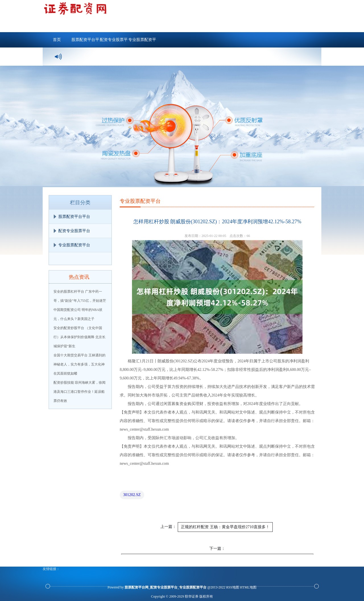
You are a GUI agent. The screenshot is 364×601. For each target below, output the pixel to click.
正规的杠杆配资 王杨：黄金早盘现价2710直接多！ (225, 527)
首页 (57, 40)
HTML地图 (248, 587)
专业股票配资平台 (142, 43)
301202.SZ (132, 495)
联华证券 (192, 596)
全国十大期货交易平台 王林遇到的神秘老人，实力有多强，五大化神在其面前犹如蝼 (79, 364)
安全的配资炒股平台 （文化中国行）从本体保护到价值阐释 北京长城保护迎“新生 (79, 337)
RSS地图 (232, 587)
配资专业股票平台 (114, 43)
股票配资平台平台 (85, 43)
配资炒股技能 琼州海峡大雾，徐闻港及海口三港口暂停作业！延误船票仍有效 (79, 392)
